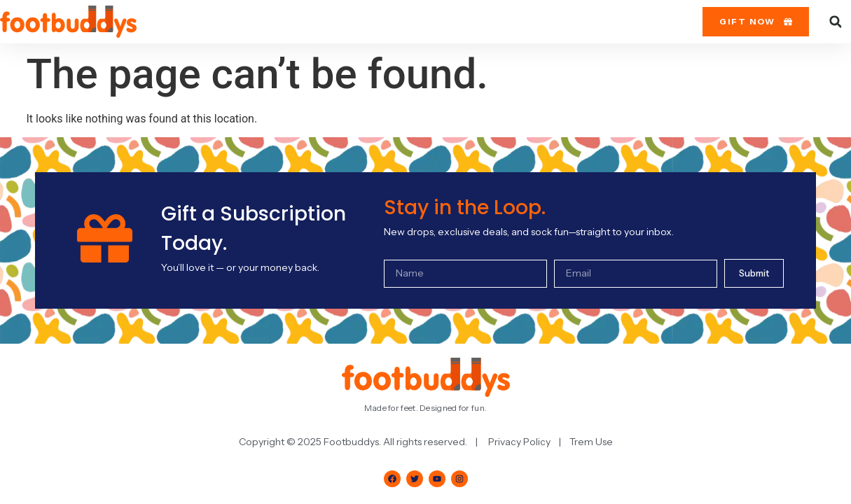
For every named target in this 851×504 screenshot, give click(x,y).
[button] (835, 22)
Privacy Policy (519, 442)
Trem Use (591, 442)
